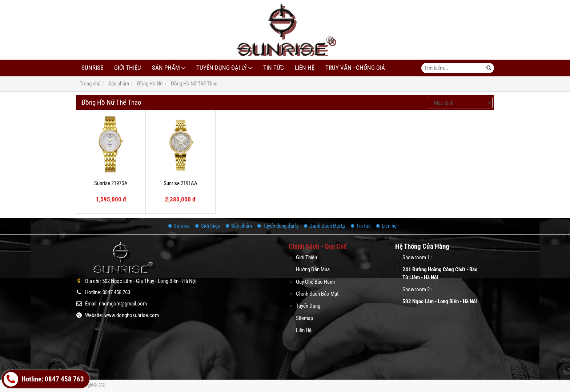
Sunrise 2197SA (111, 183)
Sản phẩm (166, 68)
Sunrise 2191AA (180, 183)
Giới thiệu (128, 68)
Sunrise (92, 68)
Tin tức (274, 68)
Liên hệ (305, 68)
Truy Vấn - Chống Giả (355, 68)
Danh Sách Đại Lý (325, 226)
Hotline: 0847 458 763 (44, 379)
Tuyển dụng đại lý (222, 68)
